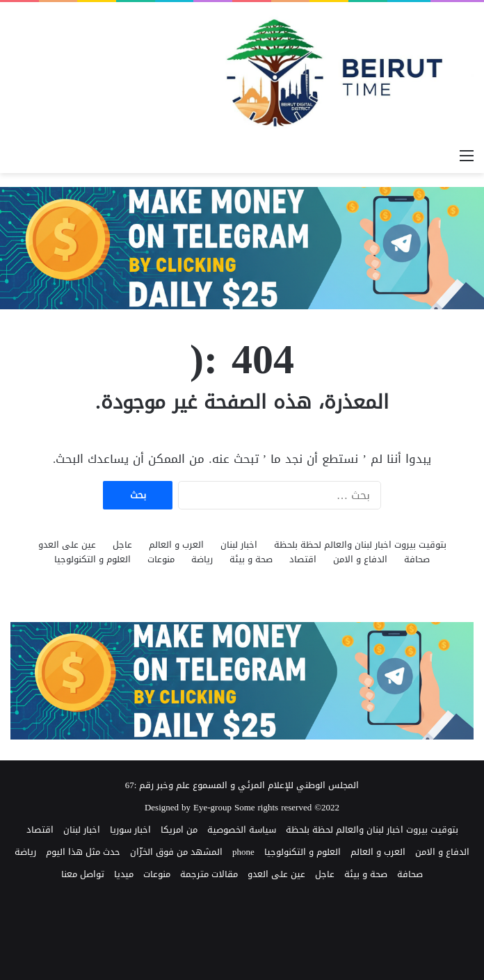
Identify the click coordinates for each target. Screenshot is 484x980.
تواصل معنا (83, 874)
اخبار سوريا (130, 830)
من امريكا (179, 830)
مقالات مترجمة (209, 874)
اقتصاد (303, 559)
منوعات (161, 559)
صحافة (417, 559)
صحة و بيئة (251, 559)
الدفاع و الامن (360, 559)
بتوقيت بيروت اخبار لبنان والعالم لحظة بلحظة (360, 545)
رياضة (202, 559)
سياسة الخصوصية (242, 830)
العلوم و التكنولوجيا (92, 559)
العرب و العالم (176, 545)
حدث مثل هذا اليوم (83, 852)
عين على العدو (67, 545)
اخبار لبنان (239, 545)
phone (243, 852)
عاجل (122, 545)
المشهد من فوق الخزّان (176, 852)
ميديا (124, 874)
